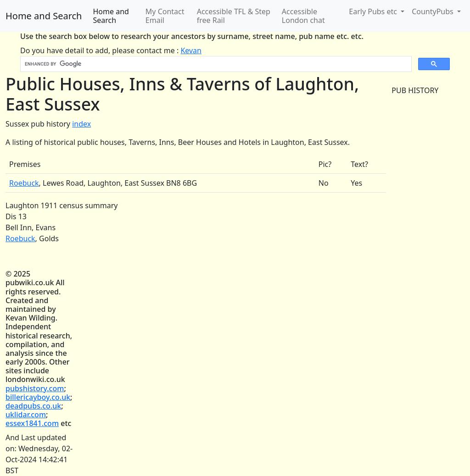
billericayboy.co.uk (38, 397)
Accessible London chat (303, 16)
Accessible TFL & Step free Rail (234, 16)
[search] (215, 64)
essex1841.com (32, 423)
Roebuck (24, 183)
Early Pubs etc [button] (374, 11)
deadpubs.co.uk (33, 406)
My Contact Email (165, 16)
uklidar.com (26, 415)
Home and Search (44, 16)
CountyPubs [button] (434, 11)
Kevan (191, 50)
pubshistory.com (35, 388)
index (81, 124)
